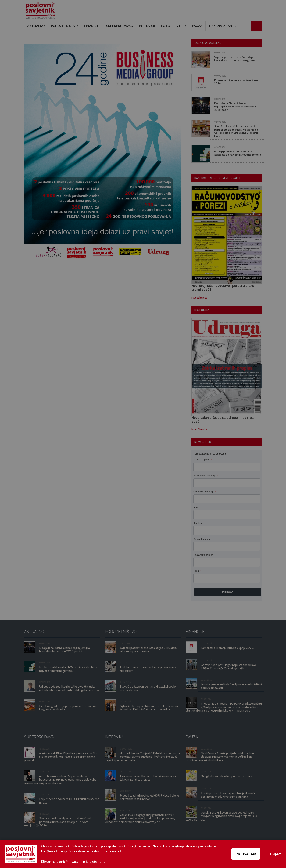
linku (120, 851)
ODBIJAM (273, 854)
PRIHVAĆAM (246, 854)
